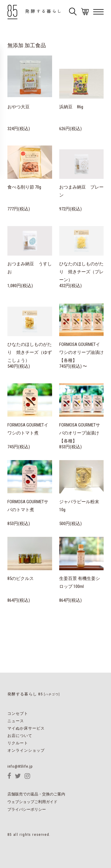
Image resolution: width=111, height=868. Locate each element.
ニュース (16, 721)
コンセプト (18, 713)
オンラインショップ (26, 750)
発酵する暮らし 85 (34, 694)
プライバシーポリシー (27, 810)
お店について (20, 736)
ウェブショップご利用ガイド (32, 802)
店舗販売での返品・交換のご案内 (36, 794)
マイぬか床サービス (26, 728)
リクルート (18, 743)
